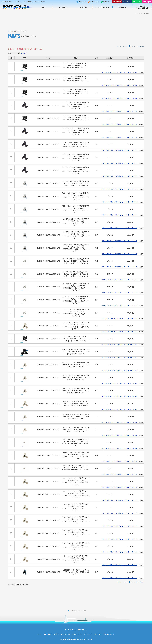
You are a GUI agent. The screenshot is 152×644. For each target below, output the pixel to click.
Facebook (128, 2)
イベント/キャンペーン (103, 7)
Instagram (148, 2)
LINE (140, 2)
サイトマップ (82, 2)
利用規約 (56, 634)
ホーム (10, 31)
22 (137, 46)
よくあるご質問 (66, 634)
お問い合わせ (98, 634)
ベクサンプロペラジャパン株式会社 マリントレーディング (119, 72)
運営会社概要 (48, 634)
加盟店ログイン (107, 2)
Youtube (118, 2)
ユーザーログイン (94, 2)
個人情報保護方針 (109, 634)
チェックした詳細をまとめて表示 (18, 585)
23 (139, 46)
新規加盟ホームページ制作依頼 (142, 7)
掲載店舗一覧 (122, 7)
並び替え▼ (23, 53)
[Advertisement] (76, 22)
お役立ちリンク (77, 634)
